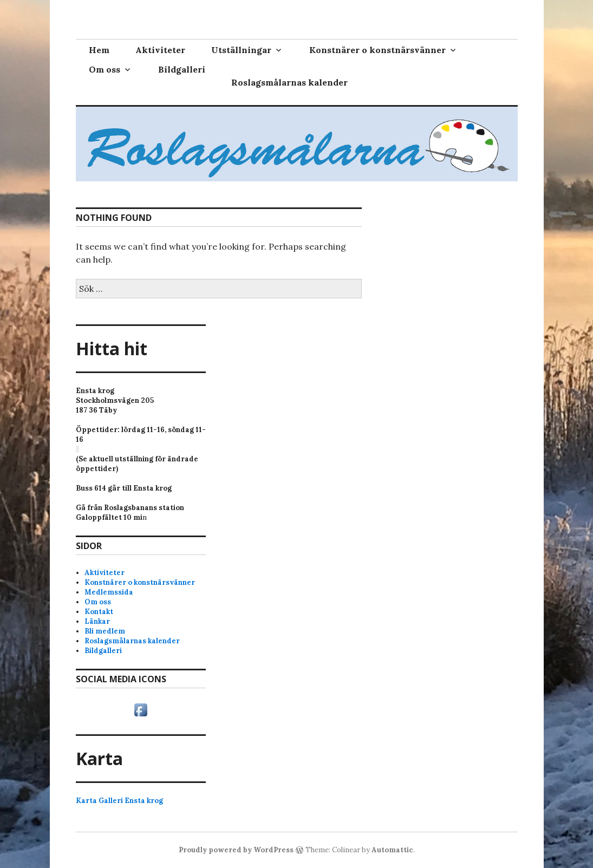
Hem (99, 50)
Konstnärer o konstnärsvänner (377, 50)
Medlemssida (109, 592)
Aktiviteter (160, 50)
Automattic (392, 850)
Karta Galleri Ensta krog (119, 801)
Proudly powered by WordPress (236, 850)
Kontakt (99, 612)
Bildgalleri (182, 69)
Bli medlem (105, 631)
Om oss (105, 69)
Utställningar (241, 50)
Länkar (97, 621)
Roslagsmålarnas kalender (289, 82)
